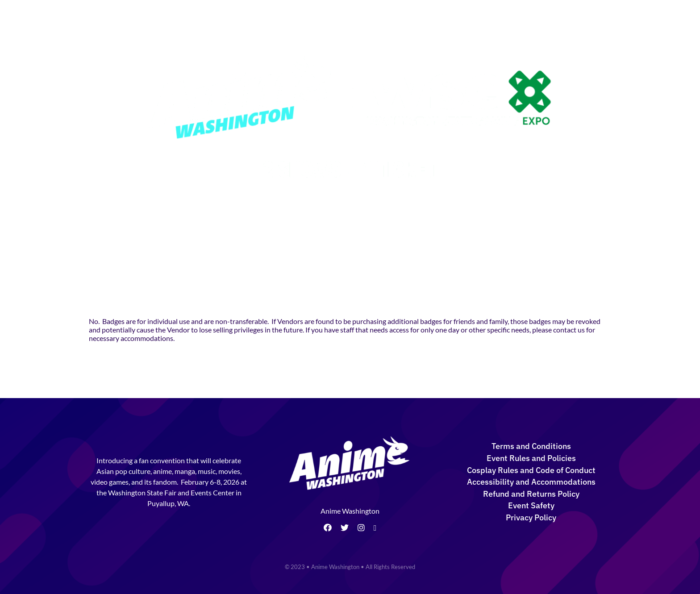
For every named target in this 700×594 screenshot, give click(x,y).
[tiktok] (375, 528)
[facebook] (328, 528)
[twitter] (345, 528)
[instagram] (361, 528)
